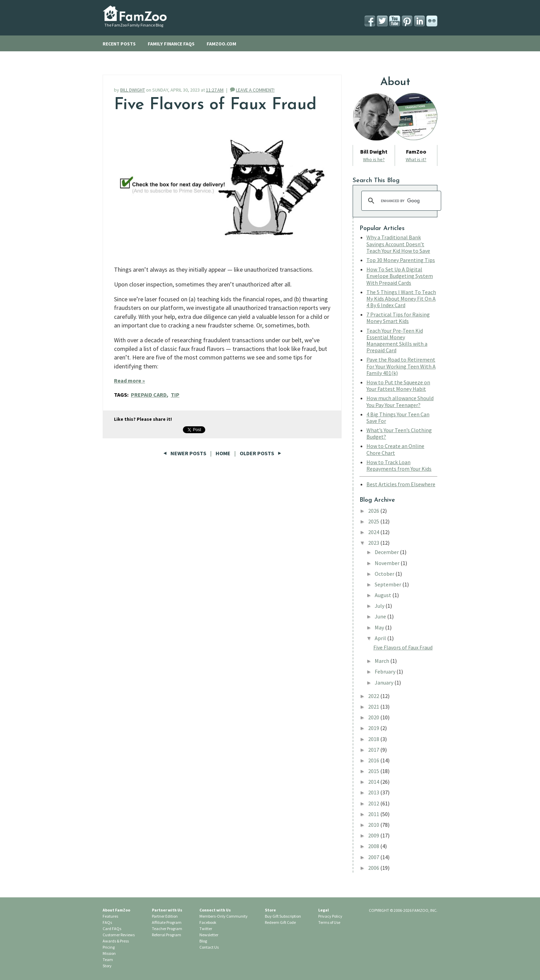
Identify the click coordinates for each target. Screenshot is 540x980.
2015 (374, 771)
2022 (374, 696)
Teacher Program (167, 929)
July (380, 606)
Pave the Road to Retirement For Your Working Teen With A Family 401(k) (401, 366)
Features (110, 916)
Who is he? (374, 159)
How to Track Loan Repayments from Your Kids (399, 465)
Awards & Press (116, 941)
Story (107, 966)
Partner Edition (165, 916)
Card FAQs (112, 929)
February (386, 671)
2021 (374, 707)
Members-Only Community (224, 916)
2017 (374, 750)
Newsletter (209, 935)
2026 (374, 511)
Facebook (208, 922)
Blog (203, 941)
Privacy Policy (330, 916)
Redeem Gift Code (280, 922)
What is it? (416, 159)
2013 (374, 792)
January (385, 682)
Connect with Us (215, 910)
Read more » (129, 380)
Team (108, 960)
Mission (109, 953)
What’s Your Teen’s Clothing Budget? (399, 433)
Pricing (109, 947)
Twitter (206, 929)
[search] (400, 201)
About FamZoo (116, 910)
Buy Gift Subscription (283, 916)
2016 (374, 760)
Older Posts (261, 453)
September (388, 584)
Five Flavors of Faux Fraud (215, 105)
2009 (374, 835)
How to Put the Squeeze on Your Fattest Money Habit (398, 385)
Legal (324, 910)
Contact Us (209, 947)
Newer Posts (185, 453)
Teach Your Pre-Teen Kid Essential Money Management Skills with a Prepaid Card (397, 341)
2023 (374, 543)
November (388, 563)
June (381, 616)
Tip (175, 395)
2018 (374, 739)
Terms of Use (329, 922)
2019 (374, 728)
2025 (374, 521)
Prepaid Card (149, 395)
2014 (374, 782)
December (387, 552)
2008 (374, 846)
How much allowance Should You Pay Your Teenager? (400, 401)
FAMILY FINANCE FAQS (171, 44)
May (380, 627)
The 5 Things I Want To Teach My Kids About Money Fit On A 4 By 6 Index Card (401, 299)
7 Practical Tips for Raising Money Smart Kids (398, 318)
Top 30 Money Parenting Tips (401, 260)
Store (270, 910)
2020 (374, 717)
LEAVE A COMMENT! (255, 90)
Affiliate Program (167, 922)
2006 (374, 868)
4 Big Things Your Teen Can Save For (398, 418)
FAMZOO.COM (221, 44)
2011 (374, 814)
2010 (374, 825)
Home (223, 453)
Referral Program (167, 935)
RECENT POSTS (119, 44)
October (385, 574)
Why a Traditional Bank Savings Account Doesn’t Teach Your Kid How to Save (398, 244)
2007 (374, 857)
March (382, 661)
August (383, 595)
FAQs (107, 922)
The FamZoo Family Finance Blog (134, 25)
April (381, 638)
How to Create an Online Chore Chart (395, 449)
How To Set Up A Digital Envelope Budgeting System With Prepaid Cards (400, 276)
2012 (374, 803)
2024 (374, 532)
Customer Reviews (119, 935)
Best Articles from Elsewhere (401, 484)
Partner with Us (167, 910)
